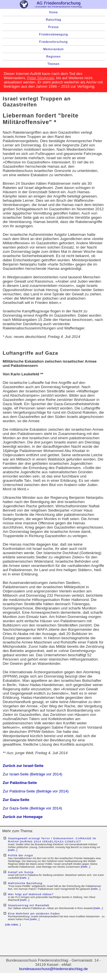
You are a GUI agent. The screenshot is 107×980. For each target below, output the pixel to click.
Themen (53, 64)
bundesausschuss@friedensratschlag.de (53, 969)
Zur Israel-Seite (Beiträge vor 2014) (32, 774)
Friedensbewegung (53, 34)
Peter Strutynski (41, 78)
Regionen (53, 57)
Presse (53, 27)
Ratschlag (53, 20)
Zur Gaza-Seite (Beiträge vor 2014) (32, 808)
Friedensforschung (54, 42)
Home (53, 12)
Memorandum (54, 49)
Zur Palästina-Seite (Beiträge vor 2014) (36, 791)
